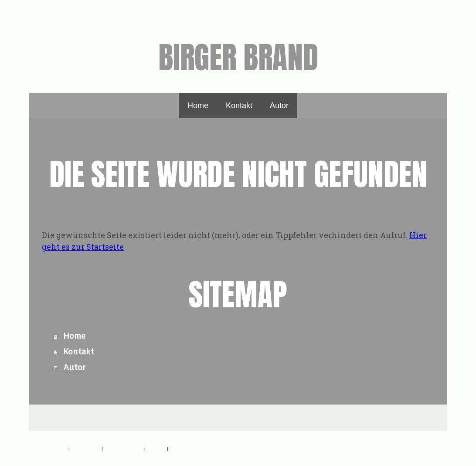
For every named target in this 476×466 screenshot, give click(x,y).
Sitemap (156, 448)
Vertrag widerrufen (201, 448)
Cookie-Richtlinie (124, 448)
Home (198, 105)
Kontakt (239, 105)
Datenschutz (86, 448)
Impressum (54, 448)
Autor (279, 105)
